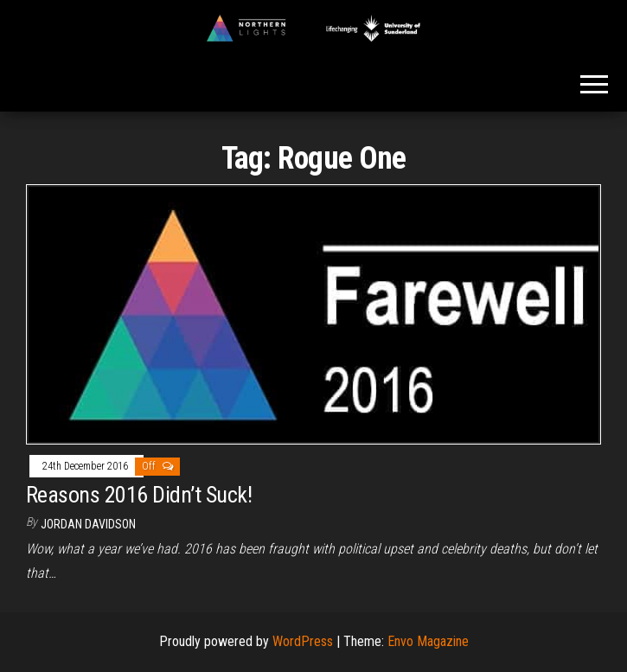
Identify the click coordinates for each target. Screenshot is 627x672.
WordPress (303, 641)
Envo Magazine (428, 641)
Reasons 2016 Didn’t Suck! (139, 495)
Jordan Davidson (88, 524)
